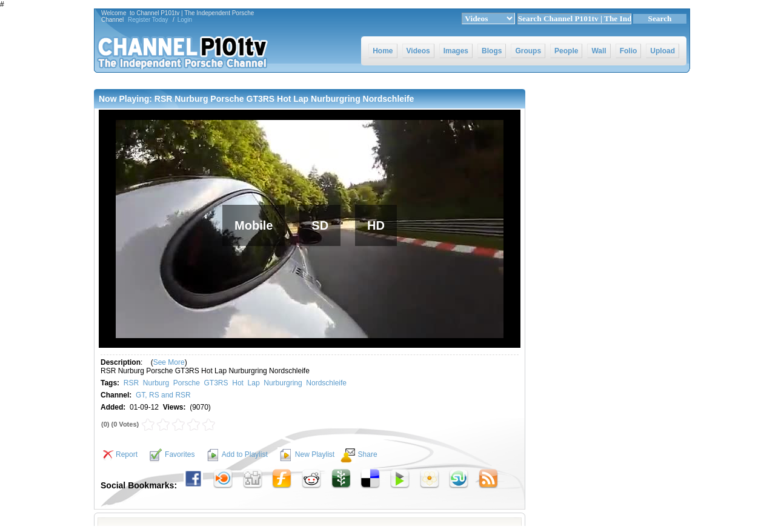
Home (383, 51)
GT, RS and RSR (163, 395)
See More (169, 362)
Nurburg (156, 383)
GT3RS (216, 383)
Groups (528, 51)
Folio (629, 51)
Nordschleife (326, 383)
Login (185, 20)
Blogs (492, 51)
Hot (238, 383)
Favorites (180, 454)
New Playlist (315, 454)
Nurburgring (283, 383)
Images (456, 51)
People (566, 51)
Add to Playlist (245, 454)
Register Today (148, 20)
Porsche (187, 383)
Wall (599, 51)
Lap (254, 383)
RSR (131, 383)
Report (119, 454)
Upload (663, 51)
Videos (418, 51)
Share (368, 454)
